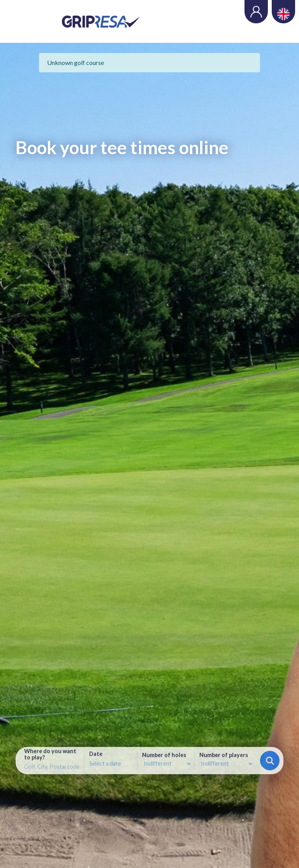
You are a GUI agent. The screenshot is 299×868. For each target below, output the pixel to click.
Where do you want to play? (50, 754)
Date (96, 754)
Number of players (224, 755)
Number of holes (164, 755)
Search (270, 761)
